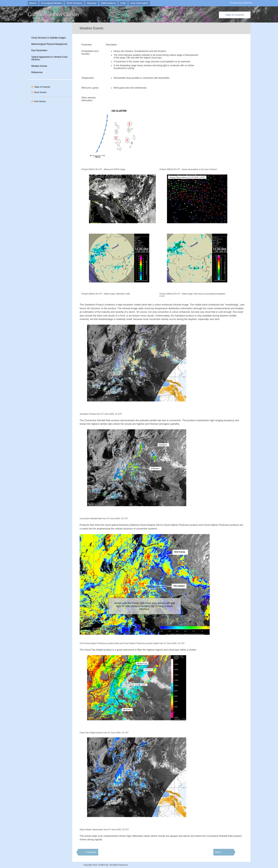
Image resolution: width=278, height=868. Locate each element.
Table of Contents (235, 15)
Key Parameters (39, 50)
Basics (33, 3)
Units (123, 3)
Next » (219, 852)
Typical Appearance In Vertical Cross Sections (49, 58)
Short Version (40, 92)
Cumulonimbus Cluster (54, 14)
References (37, 72)
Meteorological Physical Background (49, 44)
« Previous (91, 852)
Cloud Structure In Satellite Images (49, 38)
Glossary (92, 3)
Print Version (40, 101)
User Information (139, 3)
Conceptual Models (52, 3)
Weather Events (39, 66)
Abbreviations (108, 3)
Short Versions (74, 3)
